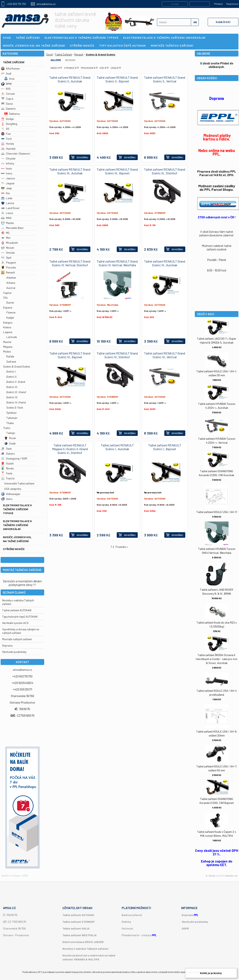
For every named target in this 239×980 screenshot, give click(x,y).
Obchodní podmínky (195, 922)
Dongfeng (9, 124)
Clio (5, 298)
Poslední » (122, 547)
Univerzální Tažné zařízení (19, 483)
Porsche (8, 267)
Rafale (10, 356)
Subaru (8, 453)
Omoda (8, 253)
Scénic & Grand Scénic (17, 366)
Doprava (7, 645)
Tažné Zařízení (14, 62)
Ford (6, 139)
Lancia (8, 203)
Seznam (70, 60)
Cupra (7, 99)
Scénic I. (11, 371)
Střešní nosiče (14, 549)
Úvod (49, 54)
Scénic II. (11, 377)
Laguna (8, 332)
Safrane (11, 362)
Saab (10, 443)
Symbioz (11, 413)
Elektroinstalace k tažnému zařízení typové (17, 509)
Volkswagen (11, 494)
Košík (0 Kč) (223, 22)
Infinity (8, 163)
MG (5, 233)
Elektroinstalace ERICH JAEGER (83, 942)
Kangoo (8, 322)
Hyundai (8, 149)
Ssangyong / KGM (14, 458)
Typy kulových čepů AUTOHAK (20, 617)
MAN (6, 218)
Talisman (12, 418)
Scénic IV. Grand (16, 402)
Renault (8, 272)
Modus (7, 351)
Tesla (7, 473)
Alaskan (11, 277)
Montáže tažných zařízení (17, 639)
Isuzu (6, 168)
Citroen (8, 94)
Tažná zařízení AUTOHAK (17, 610)
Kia (5, 193)
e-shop (211, 875)
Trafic (7, 428)
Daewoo (8, 108)
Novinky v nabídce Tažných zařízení (85, 949)
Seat (6, 448)
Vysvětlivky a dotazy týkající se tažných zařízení (21, 631)
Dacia (7, 104)
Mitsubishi (9, 243)
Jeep (6, 188)
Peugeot (9, 262)
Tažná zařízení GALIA (76, 928)
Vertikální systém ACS (15, 623)
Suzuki (7, 463)
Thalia (10, 423)
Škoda (7, 468)
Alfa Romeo (10, 68)
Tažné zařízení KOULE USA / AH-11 (217, 512)
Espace (8, 307)
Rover (10, 438)
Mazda (7, 223)
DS (5, 129)
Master (7, 342)
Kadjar (10, 318)
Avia (9, 79)
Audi (6, 73)
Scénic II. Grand (15, 382)
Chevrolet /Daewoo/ (16, 153)
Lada (7, 198)
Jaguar (8, 183)
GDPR (185, 928)
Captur (7, 293)
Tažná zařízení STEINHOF (79, 922)
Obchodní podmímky (14, 652)
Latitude (12, 337)
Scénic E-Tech (15, 407)
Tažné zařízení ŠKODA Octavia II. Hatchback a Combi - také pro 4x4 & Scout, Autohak (217, 659)
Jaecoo (8, 178)
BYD (6, 89)
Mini (6, 238)
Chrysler (8, 158)
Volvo (7, 499)
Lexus (7, 213)
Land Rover (10, 208)
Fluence (11, 312)
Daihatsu (12, 114)
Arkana (11, 283)
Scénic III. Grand (16, 392)
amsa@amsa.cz (46, 4)
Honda (7, 144)
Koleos (7, 327)
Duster (10, 302)
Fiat (6, 134)
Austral (11, 288)
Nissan (8, 248)
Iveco (7, 173)
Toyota (8, 478)
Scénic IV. (12, 397)
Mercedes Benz (12, 228)
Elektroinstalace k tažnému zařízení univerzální (17, 525)
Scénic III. (12, 387)
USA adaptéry (13, 489)
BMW (6, 84)
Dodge (7, 119)
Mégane (8, 347)
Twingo (11, 433)
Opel (6, 257)
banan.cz (231, 875)
